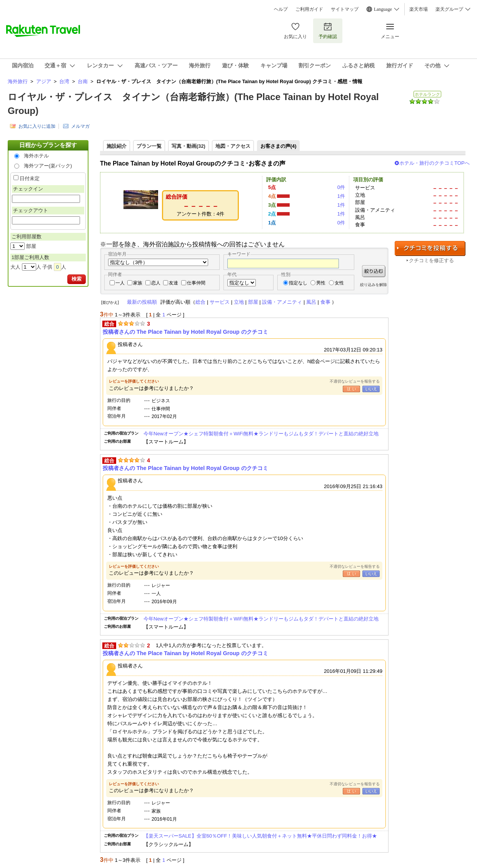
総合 (200, 302)
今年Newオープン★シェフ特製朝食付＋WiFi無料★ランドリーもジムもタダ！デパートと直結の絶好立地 (261, 434)
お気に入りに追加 (37, 126)
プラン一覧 (149, 146)
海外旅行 (18, 81)
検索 (77, 279)
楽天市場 (419, 9)
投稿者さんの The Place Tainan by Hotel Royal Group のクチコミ (185, 332)
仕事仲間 (196, 283)
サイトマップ (345, 9)
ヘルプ (281, 9)
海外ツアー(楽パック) (48, 166)
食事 (325, 302)
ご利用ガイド (309, 9)
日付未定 (30, 178)
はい (351, 389)
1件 (341, 196)
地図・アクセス (233, 146)
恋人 (156, 283)
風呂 (311, 302)
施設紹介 (117, 146)
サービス (220, 302)
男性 (321, 283)
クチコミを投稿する (430, 248)
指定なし (298, 283)
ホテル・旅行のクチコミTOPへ (434, 163)
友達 (173, 283)
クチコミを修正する (431, 260)
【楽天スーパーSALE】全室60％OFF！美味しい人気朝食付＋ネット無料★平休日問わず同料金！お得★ (260, 836)
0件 (341, 187)
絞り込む (374, 271)
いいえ (371, 389)
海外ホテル (36, 156)
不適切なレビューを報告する (355, 381)
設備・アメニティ (282, 302)
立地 (239, 302)
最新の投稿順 (142, 302)
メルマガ (80, 126)
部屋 (253, 302)
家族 (138, 283)
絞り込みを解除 (374, 285)
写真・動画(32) (188, 146)
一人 (120, 283)
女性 (339, 283)
